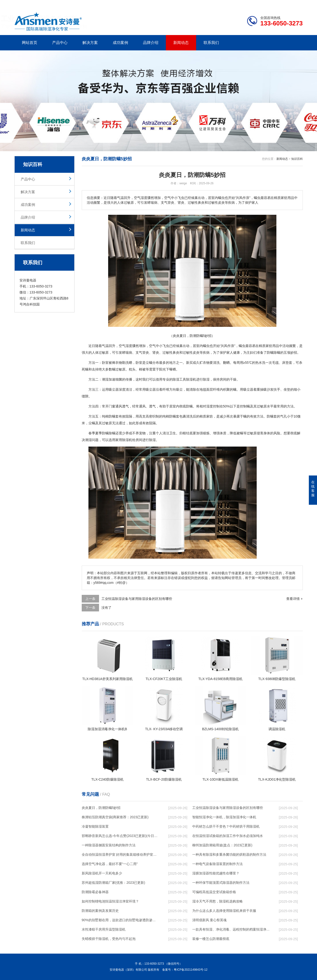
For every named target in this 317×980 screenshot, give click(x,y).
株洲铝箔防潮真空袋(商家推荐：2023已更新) (115, 817)
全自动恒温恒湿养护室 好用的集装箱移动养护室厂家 (120, 855)
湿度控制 (213, 406)
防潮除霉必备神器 (95, 892)
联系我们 (211, 43)
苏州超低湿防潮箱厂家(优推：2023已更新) (113, 883)
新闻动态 (181, 43)
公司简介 (230, 4)
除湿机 (191, 379)
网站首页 (30, 43)
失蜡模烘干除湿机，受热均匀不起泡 (109, 939)
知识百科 (297, 159)
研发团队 (253, 4)
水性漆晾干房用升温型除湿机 (104, 929)
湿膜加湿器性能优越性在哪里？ (216, 873)
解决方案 (90, 43)
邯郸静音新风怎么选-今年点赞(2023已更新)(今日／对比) (120, 836)
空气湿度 (125, 346)
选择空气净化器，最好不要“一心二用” (110, 864)
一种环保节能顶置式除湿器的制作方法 (221, 883)
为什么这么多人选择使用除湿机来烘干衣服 (224, 911)
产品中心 (60, 43)
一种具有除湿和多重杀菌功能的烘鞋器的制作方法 (229, 855)
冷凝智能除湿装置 (95, 826)
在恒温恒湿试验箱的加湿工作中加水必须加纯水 (228, 836)
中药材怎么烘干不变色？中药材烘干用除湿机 (226, 826)
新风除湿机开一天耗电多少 (102, 873)
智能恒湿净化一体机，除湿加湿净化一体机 (224, 817)
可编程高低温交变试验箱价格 (214, 892)
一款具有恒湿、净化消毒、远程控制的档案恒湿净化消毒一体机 (231, 929)
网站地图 (275, 4)
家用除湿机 (124, 440)
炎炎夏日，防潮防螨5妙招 (101, 808)
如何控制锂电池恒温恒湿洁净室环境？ (110, 901)
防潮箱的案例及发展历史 (100, 911)
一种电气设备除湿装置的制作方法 (218, 864)
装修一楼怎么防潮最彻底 (211, 939)
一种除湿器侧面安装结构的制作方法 (109, 845)
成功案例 (120, 43)
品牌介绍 (151, 43)
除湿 (176, 379)
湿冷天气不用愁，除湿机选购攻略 (218, 901)
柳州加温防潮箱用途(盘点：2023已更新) (222, 845)
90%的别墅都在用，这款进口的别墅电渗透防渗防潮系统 (120, 920)
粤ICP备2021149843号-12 (191, 970)
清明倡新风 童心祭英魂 (210, 920)
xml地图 (297, 4)
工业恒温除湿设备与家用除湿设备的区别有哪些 (137, 599)
